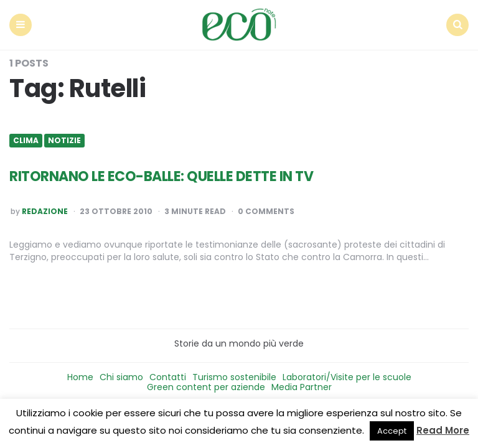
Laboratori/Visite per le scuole (347, 377)
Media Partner (302, 387)
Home (80, 377)
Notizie (64, 141)
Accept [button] (392, 431)
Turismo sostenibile (234, 377)
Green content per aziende (206, 387)
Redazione (45, 212)
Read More (443, 430)
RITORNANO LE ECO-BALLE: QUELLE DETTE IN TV (161, 176)
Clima (26, 141)
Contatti (168, 377)
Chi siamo (121, 377)
